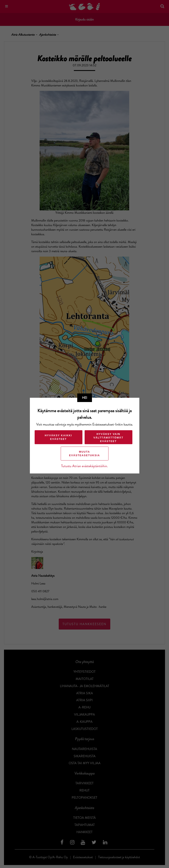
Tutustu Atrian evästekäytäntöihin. (84, 466)
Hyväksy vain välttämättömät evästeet (108, 437)
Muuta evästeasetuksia (84, 453)
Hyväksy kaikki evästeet (58, 437)
